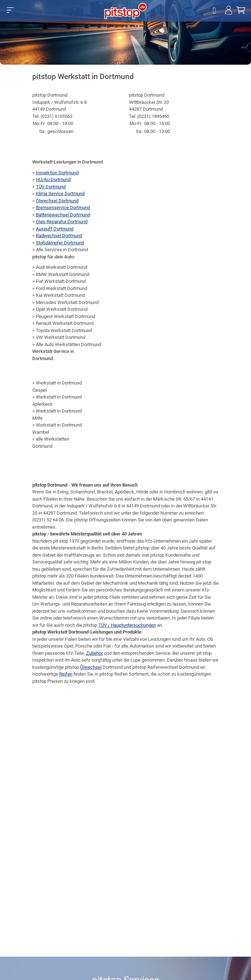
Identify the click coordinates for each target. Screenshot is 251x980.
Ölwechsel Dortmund (57, 201)
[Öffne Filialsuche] (215, 11)
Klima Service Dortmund (60, 194)
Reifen (66, 674)
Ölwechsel (91, 667)
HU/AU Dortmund (53, 180)
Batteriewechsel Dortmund (63, 215)
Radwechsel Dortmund (59, 236)
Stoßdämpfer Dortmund (60, 243)
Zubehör (94, 653)
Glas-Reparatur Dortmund (62, 222)
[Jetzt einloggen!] (229, 11)
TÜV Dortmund (51, 187)
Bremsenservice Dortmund (63, 208)
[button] (10, 10)
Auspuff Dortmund (55, 229)
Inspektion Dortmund (57, 173)
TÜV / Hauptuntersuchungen (127, 625)
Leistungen (159, 639)
